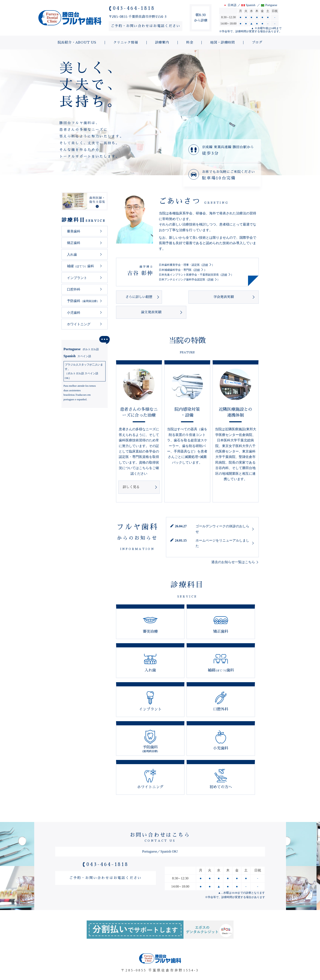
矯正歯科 (74, 243)
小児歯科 (74, 313)
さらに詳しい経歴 (139, 297)
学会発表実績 (187, 297)
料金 (188, 954)
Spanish (251, 5)
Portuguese (81, 349)
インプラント (77, 278)
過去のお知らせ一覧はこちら (233, 547)
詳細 (205, 265)
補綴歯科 (80, 266)
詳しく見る (131, 472)
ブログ (256, 954)
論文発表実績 (235, 297)
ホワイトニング (79, 324)
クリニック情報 (124, 954)
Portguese (271, 5)
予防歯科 (83, 301)
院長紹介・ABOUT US (77, 954)
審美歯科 (74, 231)
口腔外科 (74, 289)
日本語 (232, 5)
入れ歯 (72, 255)
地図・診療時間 (221, 954)
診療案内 (160, 954)
